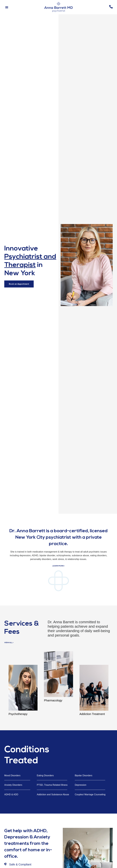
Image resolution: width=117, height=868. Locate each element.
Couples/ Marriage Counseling (90, 794)
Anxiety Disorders (13, 785)
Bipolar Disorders (84, 775)
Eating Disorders (45, 775)
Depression (81, 785)
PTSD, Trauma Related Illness (52, 785)
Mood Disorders (12, 775)
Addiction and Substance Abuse (53, 794)
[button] (7, 7)
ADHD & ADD (11, 794)
